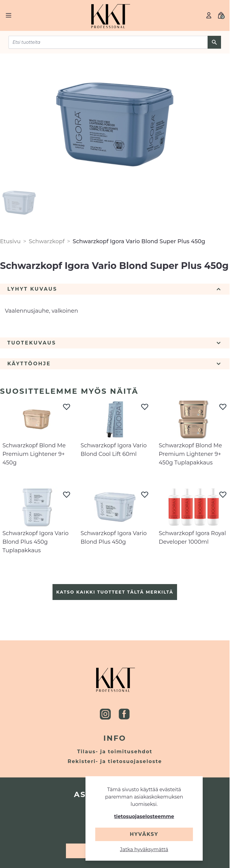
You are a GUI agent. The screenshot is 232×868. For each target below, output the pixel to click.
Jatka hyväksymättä (144, 849)
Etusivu (10, 241)
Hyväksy (144, 834)
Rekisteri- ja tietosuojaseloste (115, 761)
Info (115, 738)
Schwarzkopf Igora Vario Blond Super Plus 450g (139, 241)
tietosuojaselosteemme (144, 816)
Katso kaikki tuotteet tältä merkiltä (115, 592)
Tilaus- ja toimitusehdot (115, 752)
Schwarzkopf (47, 241)
